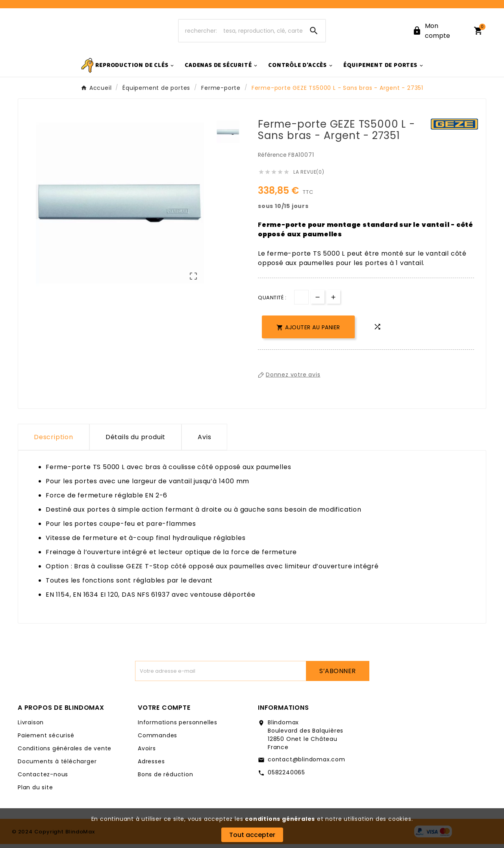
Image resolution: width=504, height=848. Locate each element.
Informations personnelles (178, 726)
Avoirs (147, 752)
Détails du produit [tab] (135, 441)
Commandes (157, 739)
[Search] (314, 33)
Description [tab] (54, 441)
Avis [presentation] (204, 441)
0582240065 (286, 776)
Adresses (151, 765)
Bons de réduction (166, 778)
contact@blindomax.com (307, 763)
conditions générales (280, 819)
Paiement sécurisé (46, 739)
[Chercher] (241, 33)
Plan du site (35, 791)
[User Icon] (438, 33)
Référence (273, 159)
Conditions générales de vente (65, 752)
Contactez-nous (43, 778)
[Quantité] (301, 301)
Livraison (31, 726)
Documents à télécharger (57, 765)
